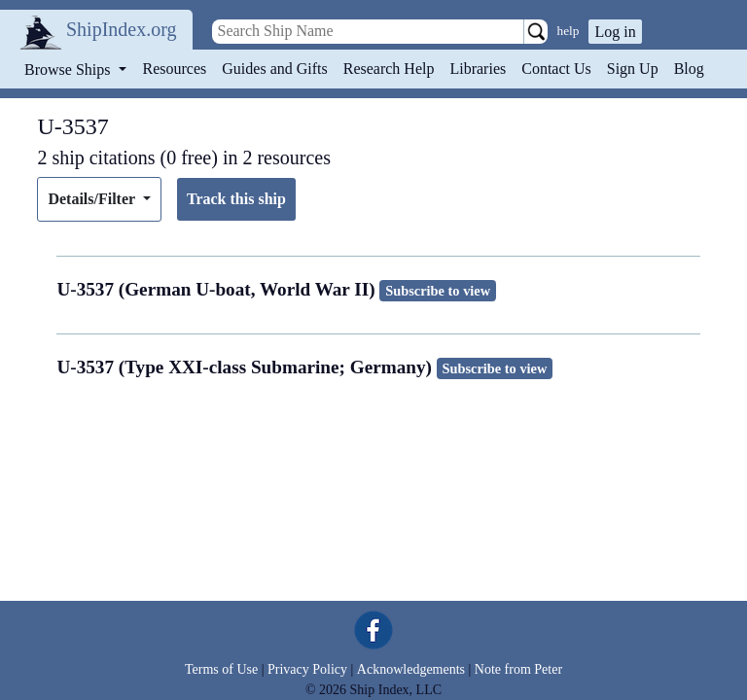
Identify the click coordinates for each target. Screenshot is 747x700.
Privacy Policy (307, 669)
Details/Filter (93, 199)
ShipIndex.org (122, 29)
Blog (689, 69)
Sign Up (633, 69)
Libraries (478, 69)
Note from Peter (518, 669)
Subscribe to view (438, 291)
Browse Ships (69, 70)
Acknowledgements (411, 669)
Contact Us (556, 69)
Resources (175, 69)
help (569, 31)
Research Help (389, 69)
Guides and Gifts (274, 69)
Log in (615, 32)
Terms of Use (221, 669)
